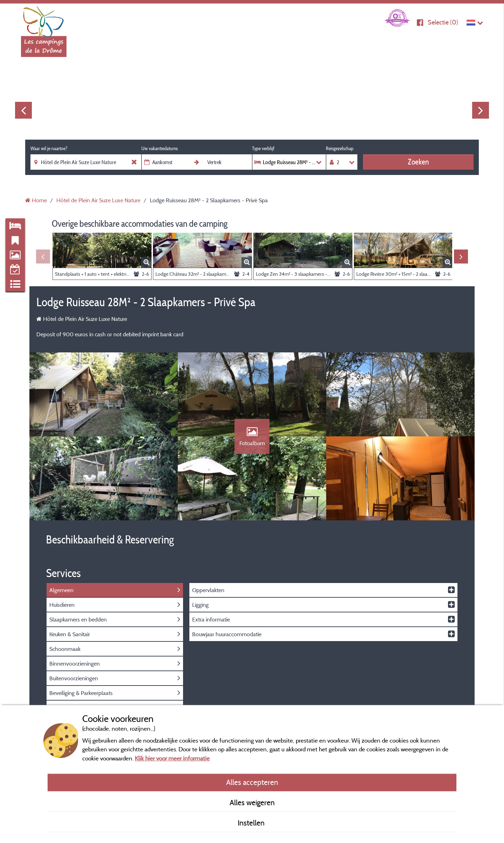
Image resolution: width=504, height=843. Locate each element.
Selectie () (443, 22)
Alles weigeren (252, 802)
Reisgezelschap (340, 148)
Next (481, 110)
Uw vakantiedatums (160, 148)
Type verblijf (263, 148)
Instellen (252, 823)
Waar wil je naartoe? (49, 148)
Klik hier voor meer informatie (172, 758)
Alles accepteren (252, 782)
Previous (23, 110)
